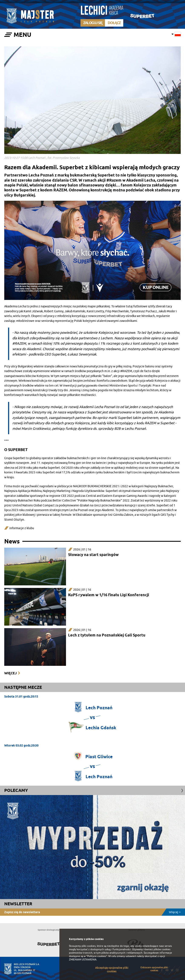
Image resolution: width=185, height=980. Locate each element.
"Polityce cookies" (97, 956)
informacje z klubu (22, 528)
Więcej (10, 673)
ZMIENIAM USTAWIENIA (83, 960)
